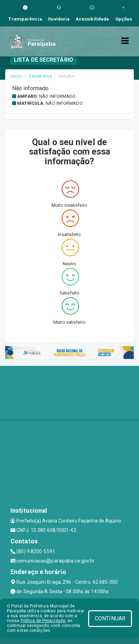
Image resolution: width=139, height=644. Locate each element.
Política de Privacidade (43, 621)
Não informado (57, 96)
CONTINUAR (110, 618)
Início (16, 76)
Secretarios (41, 76)
